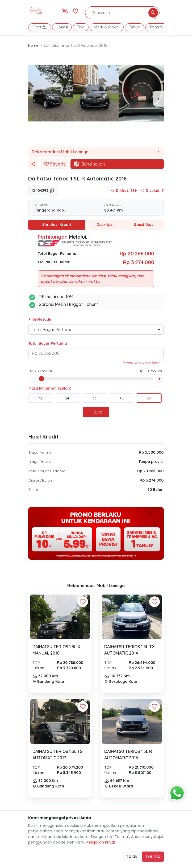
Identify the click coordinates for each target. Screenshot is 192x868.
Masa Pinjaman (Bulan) (50, 388)
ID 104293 (43, 191)
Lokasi (62, 27)
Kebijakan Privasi (101, 842)
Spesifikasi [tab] (144, 225)
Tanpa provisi (151, 462)
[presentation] (158, 99)
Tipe (81, 27)
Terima (153, 856)
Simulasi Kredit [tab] (57, 225)
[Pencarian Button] (153, 13)
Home (33, 45)
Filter (40, 27)
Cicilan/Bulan (40, 480)
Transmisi (158, 27)
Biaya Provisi (40, 462)
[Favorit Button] (83, 602)
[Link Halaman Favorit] (76, 10)
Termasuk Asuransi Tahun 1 (142, 363)
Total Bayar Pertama (48, 343)
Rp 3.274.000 (152, 480)
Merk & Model (107, 27)
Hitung (96, 412)
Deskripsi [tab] (105, 225)
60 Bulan (155, 490)
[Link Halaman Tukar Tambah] (65, 11)
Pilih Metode (40, 319)
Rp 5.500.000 (151, 452)
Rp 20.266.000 (150, 471)
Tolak (132, 856)
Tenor (33, 490)
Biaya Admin (40, 452)
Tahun (134, 27)
